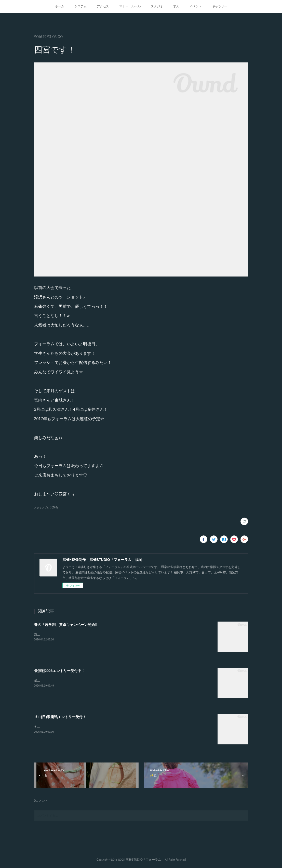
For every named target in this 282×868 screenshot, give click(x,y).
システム (80, 6)
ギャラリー (220, 6)
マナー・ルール (130, 6)
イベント (196, 6)
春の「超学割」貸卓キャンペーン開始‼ (65, 625)
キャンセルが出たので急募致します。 (60, 727)
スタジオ (157, 6)
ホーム (60, 6)
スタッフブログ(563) (46, 508)
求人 (176, 6)
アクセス (103, 6)
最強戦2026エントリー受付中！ (59, 671)
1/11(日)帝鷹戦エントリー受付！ (60, 717)
